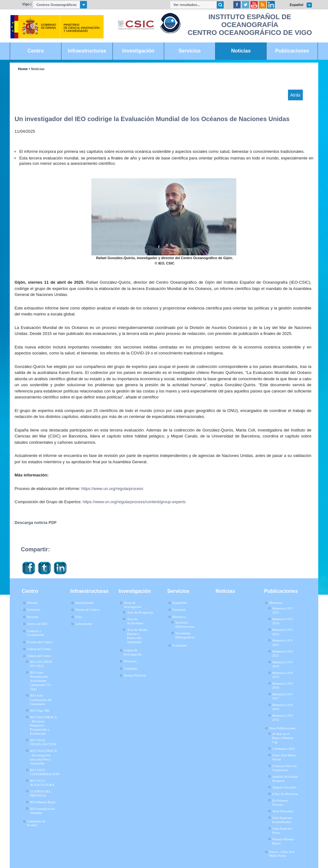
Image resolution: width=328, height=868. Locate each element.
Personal (32, 617)
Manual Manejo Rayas (283, 841)
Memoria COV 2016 (283, 707)
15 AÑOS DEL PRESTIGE (40, 793)
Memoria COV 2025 (283, 610)
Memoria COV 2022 (283, 642)
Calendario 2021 (284, 748)
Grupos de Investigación (133, 652)
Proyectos (130, 661)
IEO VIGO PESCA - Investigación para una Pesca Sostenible (43, 757)
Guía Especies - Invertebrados (283, 820)
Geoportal (179, 610)
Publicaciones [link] (292, 51)
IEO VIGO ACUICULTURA (42, 783)
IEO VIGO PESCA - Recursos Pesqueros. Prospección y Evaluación (43, 725)
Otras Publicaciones (282, 728)
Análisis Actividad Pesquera (285, 779)
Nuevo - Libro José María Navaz (282, 854)
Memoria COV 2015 (283, 718)
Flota (79, 617)
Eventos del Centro (39, 642)
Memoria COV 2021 (283, 653)
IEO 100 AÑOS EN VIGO (41, 664)
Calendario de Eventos (36, 823)
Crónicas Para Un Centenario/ (285, 768)
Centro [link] (36, 51)
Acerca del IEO (37, 624)
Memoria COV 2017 (283, 696)
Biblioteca (179, 617)
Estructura (34, 610)
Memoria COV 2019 (283, 675)
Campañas (131, 668)
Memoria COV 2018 (283, 685)
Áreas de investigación (133, 605)
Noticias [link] (241, 51)
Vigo (26, 4)
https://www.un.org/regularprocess (112, 489)
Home (23, 69)
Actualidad (179, 645)
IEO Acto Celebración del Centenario (41, 699)
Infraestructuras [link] (87, 51)
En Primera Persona (280, 802)
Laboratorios (84, 624)
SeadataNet (180, 603)
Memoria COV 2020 (283, 664)
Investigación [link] (138, 51)
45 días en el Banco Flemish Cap (283, 738)
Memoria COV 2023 (283, 632)
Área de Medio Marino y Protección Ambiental (137, 636)
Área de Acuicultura (135, 621)
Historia (32, 603)
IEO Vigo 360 (40, 710)
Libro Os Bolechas (285, 794)
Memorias (276, 603)
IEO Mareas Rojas (43, 802)
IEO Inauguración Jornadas (42, 811)
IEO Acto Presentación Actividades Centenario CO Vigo (40, 681)
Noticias (38, 69)
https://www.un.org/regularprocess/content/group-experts (134, 502)
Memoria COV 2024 (283, 621)
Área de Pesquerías (140, 612)
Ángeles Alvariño (284, 787)
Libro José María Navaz (284, 757)
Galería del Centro (39, 649)
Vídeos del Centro (39, 656)
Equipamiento (85, 603)
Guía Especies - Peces (283, 830)
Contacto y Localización (35, 633)
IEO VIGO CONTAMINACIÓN (45, 772)
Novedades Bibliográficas (185, 635)
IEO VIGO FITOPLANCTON (43, 742)
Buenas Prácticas (135, 675)
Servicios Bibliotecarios (185, 624)
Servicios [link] (190, 51)
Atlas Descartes (283, 811)
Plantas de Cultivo (87, 610)
